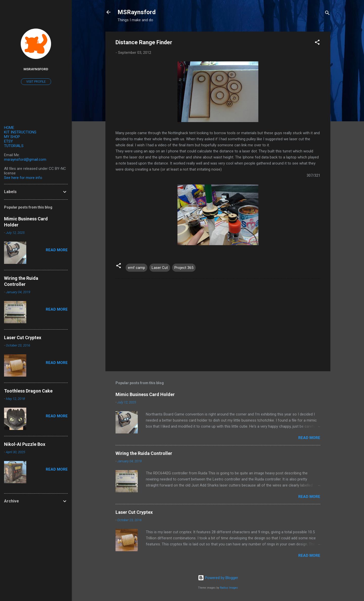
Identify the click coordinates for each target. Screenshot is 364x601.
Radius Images (229, 588)
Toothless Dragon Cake (28, 391)
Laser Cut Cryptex (134, 512)
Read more (309, 438)
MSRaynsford (137, 12)
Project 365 (184, 268)
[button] (317, 43)
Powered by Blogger (218, 578)
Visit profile (36, 82)
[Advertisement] (218, 324)
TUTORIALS (14, 146)
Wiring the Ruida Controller (144, 453)
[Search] (327, 14)
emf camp (136, 268)
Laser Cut (160, 268)
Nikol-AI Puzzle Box (25, 444)
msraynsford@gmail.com (25, 159)
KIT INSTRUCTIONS (20, 132)
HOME (9, 128)
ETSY (8, 141)
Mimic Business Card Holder (145, 394)
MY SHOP (12, 137)
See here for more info (23, 178)
